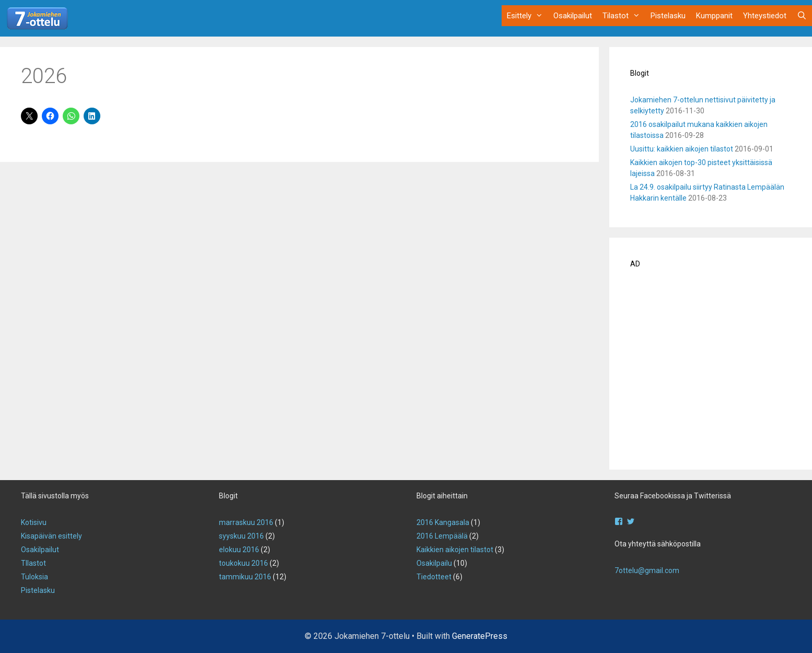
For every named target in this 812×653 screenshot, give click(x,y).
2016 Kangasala (443, 522)
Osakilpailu (434, 563)
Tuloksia (34, 577)
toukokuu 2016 (243, 563)
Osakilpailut (573, 16)
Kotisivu (34, 522)
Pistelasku (668, 16)
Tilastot (624, 16)
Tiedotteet (434, 577)
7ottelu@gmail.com (647, 570)
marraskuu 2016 (246, 522)
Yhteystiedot (765, 16)
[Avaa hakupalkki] (802, 16)
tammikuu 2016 (245, 577)
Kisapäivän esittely (51, 536)
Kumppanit (714, 16)
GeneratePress (480, 636)
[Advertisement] (711, 372)
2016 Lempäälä (442, 536)
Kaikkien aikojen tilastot (455, 550)
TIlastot (33, 563)
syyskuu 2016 (241, 536)
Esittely (527, 16)
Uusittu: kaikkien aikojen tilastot (682, 149)
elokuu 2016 (239, 550)
